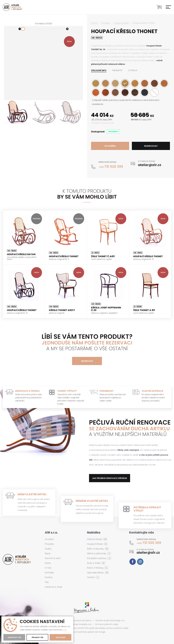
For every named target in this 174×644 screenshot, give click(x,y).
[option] (17, 112)
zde (65, 630)
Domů (94, 23)
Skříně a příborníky (97, 553)
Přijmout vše (37, 637)
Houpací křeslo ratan (21, 254)
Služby (48, 549)
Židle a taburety (96, 549)
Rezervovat (151, 146)
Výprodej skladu (96, 573)
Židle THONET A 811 (144, 310)
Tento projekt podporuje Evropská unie (73, 624)
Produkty (106, 23)
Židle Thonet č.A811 (103, 256)
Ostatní (91, 577)
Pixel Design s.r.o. (117, 621)
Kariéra (49, 577)
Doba (48, 563)
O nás (48, 568)
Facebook (133, 562)
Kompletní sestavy (97, 558)
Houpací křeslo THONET (64, 256)
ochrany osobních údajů (117, 628)
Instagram (140, 562)
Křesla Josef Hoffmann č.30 (106, 309)
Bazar (48, 553)
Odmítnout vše (14, 637)
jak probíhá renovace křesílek (110, 478)
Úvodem (49, 539)
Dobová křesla (95, 539)
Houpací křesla (121, 23)
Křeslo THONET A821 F (62, 310)
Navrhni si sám (53, 558)
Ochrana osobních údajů (107, 624)
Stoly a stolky (94, 563)
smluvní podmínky (78, 632)
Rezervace (87, 361)
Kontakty (49, 573)
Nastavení (60, 637)
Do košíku (110, 146)
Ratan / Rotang (95, 568)
